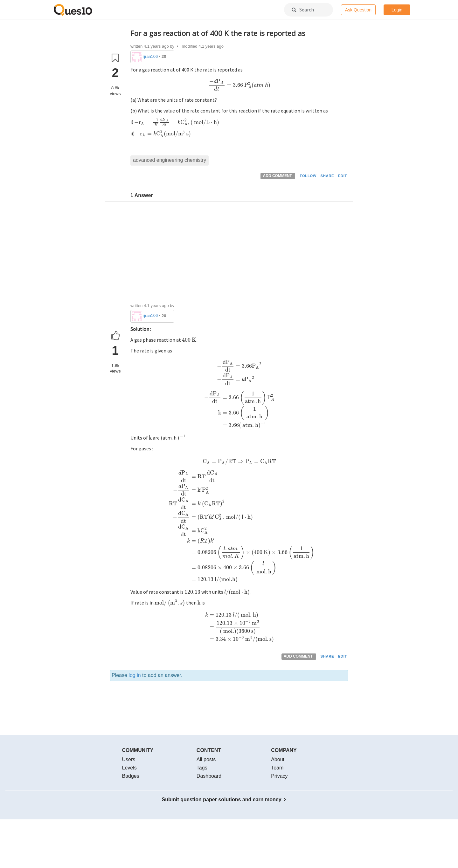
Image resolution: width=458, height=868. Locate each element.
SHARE (327, 176)
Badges (131, 776)
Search (303, 10)
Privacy (279, 776)
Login (397, 10)
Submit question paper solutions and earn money (224, 800)
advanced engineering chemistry (170, 160)
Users (129, 759)
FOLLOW (308, 176)
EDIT (343, 176)
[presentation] (239, 85)
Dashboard (209, 776)
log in (135, 675)
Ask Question (358, 10)
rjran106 (150, 56)
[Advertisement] (239, 249)
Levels (129, 768)
